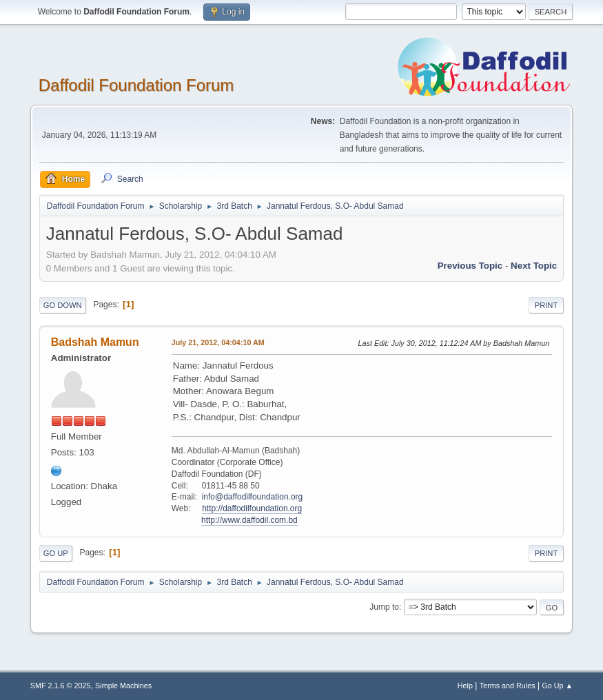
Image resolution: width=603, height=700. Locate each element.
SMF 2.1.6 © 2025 (61, 686)
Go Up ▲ (557, 686)
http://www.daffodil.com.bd (249, 520)
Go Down (63, 305)
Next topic (534, 266)
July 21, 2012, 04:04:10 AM (218, 342)
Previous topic (470, 266)
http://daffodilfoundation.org (252, 508)
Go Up (56, 553)
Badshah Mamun (95, 342)
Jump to (384, 607)
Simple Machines (123, 686)
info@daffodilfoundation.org (253, 497)
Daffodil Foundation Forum (136, 85)
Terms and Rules (508, 686)
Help (465, 686)
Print (546, 305)
